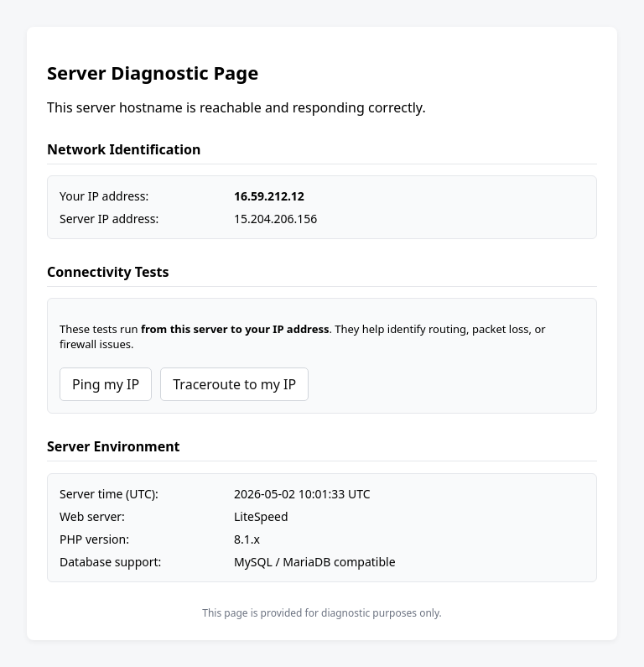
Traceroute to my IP (234, 384)
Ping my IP (106, 384)
